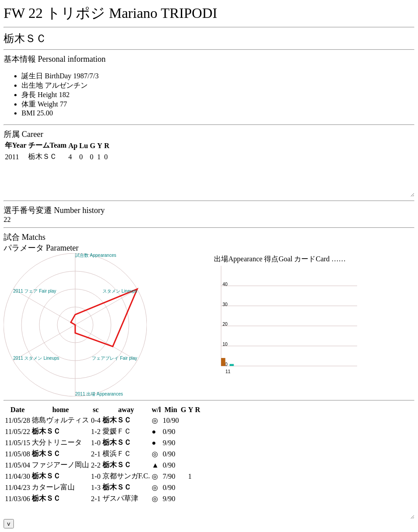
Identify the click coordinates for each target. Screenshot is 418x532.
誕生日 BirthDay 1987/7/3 (60, 76)
